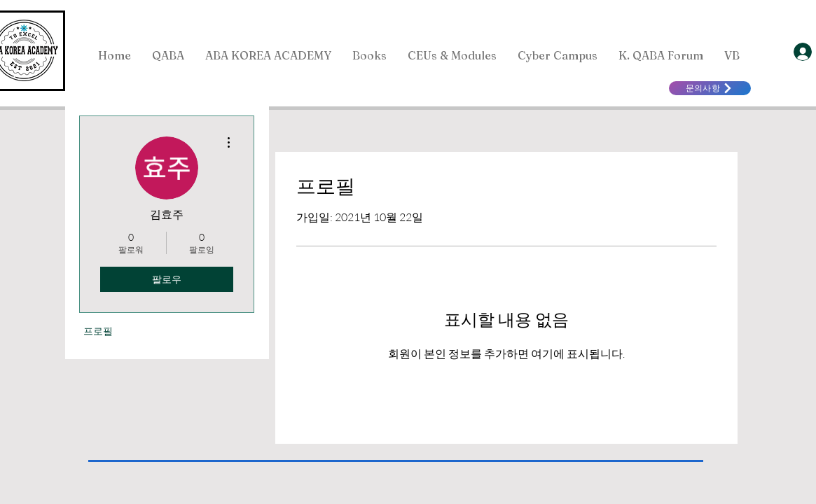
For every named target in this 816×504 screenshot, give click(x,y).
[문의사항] (710, 88)
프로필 (98, 331)
